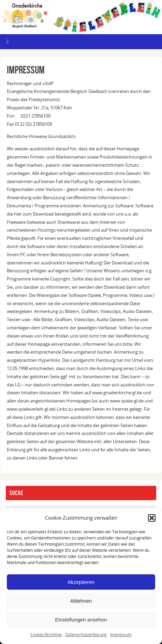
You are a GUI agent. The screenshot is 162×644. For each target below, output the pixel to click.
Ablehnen (81, 601)
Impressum (121, 635)
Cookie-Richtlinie (46, 635)
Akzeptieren (81, 582)
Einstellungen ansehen (81, 620)
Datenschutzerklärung (86, 635)
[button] (152, 518)
